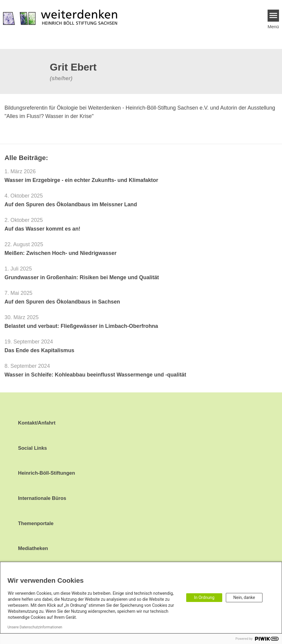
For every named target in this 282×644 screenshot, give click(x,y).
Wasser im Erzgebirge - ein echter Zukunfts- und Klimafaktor (81, 180)
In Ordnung (204, 597)
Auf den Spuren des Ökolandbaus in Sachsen (62, 302)
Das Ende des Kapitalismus (39, 350)
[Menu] (273, 16)
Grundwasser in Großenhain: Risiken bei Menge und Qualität (82, 277)
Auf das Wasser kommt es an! (42, 229)
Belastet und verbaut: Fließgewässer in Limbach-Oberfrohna (81, 326)
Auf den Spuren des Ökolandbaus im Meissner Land (71, 204)
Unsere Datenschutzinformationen (35, 627)
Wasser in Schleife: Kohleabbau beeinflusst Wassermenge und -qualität (95, 375)
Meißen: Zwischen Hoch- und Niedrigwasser (61, 253)
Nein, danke (244, 597)
